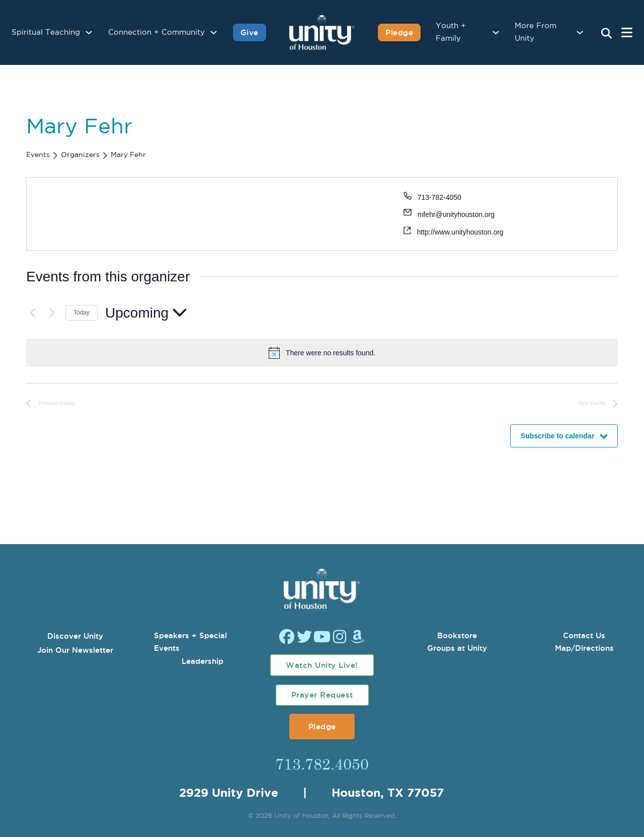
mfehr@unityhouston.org (456, 214)
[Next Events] (52, 313)
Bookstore (457, 635)
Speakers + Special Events (190, 642)
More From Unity (536, 32)
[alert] (331, 353)
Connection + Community (156, 32)
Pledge (322, 727)
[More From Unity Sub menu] (580, 32)
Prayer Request (322, 695)
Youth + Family (451, 32)
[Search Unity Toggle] (606, 34)
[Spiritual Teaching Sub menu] (89, 32)
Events (38, 155)
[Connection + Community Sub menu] (214, 32)
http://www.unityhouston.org (460, 232)
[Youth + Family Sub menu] (496, 32)
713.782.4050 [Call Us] (322, 764)
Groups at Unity (457, 648)
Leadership (203, 661)
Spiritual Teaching (46, 32)
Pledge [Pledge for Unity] (399, 32)
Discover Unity (75, 636)
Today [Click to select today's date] (82, 313)
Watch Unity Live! (322, 665)
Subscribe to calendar (557, 436)
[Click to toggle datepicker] (146, 313)
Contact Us (584, 635)
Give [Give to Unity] (250, 32)
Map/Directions (584, 648)
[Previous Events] (32, 313)
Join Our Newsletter (75, 650)
